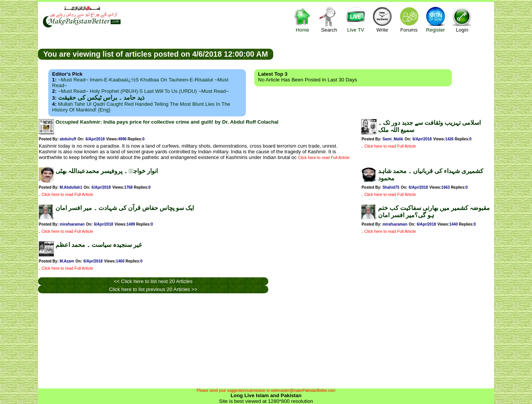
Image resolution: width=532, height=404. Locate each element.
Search (329, 19)
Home (302, 19)
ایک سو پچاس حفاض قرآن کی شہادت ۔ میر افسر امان (125, 208)
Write (382, 19)
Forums (409, 19)
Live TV (356, 19)
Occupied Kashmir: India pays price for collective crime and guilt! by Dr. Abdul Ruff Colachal (167, 122)
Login (462, 19)
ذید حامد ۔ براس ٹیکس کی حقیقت (101, 98)
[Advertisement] (384, 54)
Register (435, 19)
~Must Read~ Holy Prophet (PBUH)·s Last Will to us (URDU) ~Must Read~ (143, 91)
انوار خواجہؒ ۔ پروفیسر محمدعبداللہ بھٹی (107, 171)
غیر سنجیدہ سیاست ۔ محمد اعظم (99, 245)
